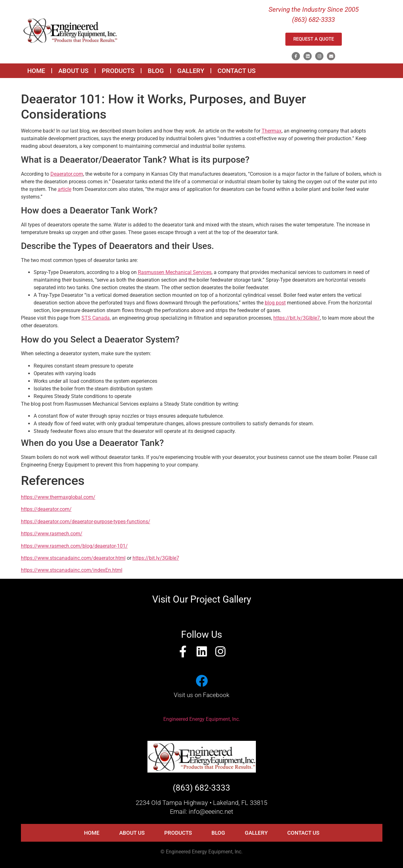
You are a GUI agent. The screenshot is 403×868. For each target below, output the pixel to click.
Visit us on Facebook (201, 695)
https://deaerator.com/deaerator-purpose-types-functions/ (86, 522)
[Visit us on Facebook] (202, 681)
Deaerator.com (67, 174)
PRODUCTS (118, 71)
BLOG (156, 71)
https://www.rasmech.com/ (52, 534)
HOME (36, 71)
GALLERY (191, 71)
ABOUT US (73, 71)
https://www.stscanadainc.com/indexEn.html (72, 570)
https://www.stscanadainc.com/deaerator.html (73, 558)
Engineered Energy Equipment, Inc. (202, 719)
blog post (275, 303)
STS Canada (96, 318)
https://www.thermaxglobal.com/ (58, 497)
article (65, 189)
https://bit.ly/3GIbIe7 (297, 318)
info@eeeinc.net (211, 812)
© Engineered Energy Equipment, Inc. (201, 852)
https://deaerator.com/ (46, 509)
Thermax (272, 131)
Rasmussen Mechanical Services (175, 272)
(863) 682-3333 (201, 788)
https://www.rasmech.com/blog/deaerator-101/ (74, 546)
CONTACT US (237, 71)
